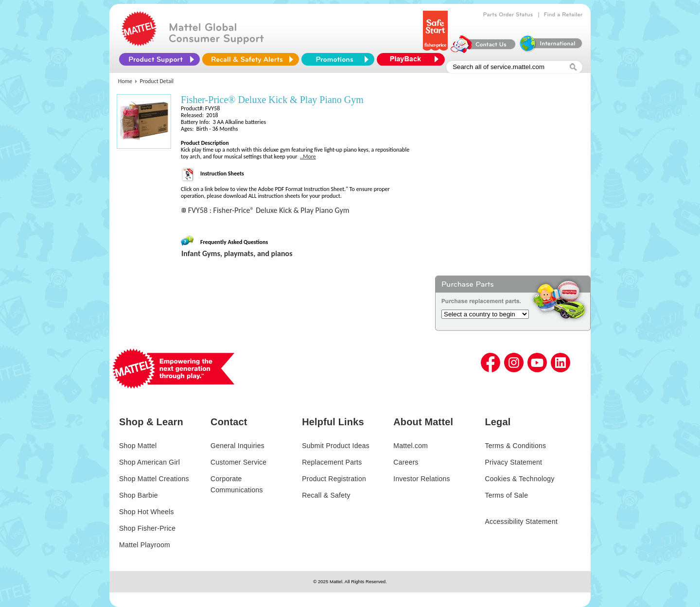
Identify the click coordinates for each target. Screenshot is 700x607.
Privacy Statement (513, 462)
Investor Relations (422, 479)
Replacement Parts (332, 462)
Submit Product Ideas (336, 446)
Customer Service (238, 462)
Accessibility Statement (521, 521)
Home (125, 81)
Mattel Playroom (145, 545)
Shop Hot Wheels (147, 512)
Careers (406, 462)
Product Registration (334, 479)
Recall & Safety (326, 495)
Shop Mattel (138, 446)
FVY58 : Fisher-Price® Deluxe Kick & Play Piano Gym (269, 210)
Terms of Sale (506, 495)
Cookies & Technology (519, 479)
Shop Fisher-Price (147, 528)
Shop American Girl (149, 462)
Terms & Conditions (515, 446)
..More (308, 156)
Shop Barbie (139, 495)
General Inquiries (237, 446)
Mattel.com (411, 446)
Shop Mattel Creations (154, 479)
